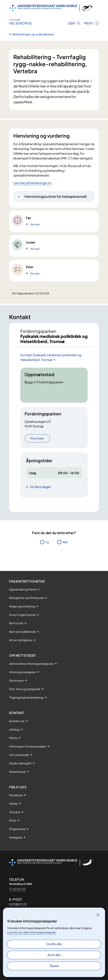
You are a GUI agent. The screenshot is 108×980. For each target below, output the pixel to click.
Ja (47, 542)
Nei (65, 542)
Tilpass (54, 966)
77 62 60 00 (17, 889)
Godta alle (54, 944)
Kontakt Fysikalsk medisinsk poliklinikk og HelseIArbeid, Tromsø (51, 357)
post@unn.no (18, 904)
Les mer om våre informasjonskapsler (32, 932)
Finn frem (37, 438)
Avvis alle (54, 955)
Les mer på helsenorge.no (32, 183)
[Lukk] (98, 915)
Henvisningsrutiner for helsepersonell (56, 196)
